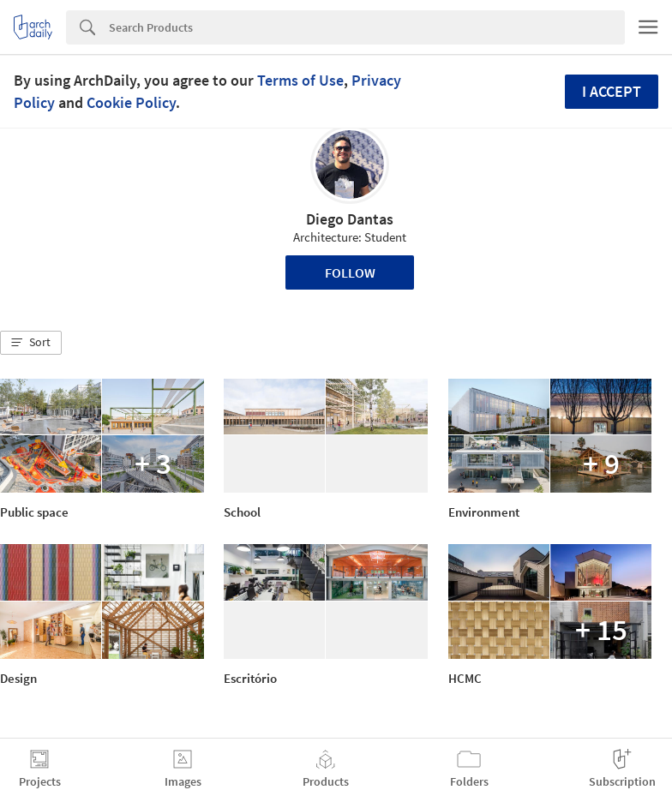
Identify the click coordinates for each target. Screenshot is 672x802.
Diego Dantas (350, 219)
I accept (612, 91)
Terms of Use (300, 80)
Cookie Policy (131, 102)
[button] (31, 343)
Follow (350, 272)
